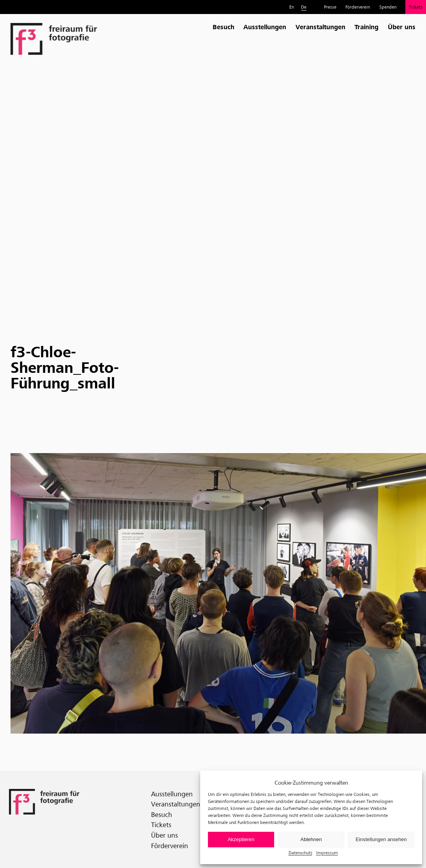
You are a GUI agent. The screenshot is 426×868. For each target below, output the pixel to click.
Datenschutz (300, 853)
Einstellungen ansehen (381, 839)
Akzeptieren (241, 839)
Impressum (327, 853)
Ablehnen (311, 839)
